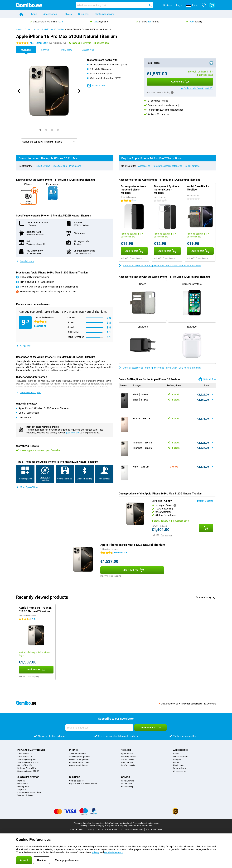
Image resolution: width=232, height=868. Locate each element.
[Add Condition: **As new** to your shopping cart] (206, 528)
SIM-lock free (96, 86)
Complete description (29, 392)
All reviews (23, 346)
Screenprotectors (181, 757)
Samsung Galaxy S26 (27, 760)
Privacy (91, 830)
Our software (127, 784)
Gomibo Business (77, 781)
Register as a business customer (83, 784)
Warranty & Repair (25, 795)
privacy (96, 852)
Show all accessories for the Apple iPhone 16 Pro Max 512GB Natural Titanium (160, 266)
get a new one (72, 433)
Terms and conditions (134, 830)
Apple (36, 29)
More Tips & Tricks (27, 487)
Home (19, 29)
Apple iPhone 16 (25, 757)
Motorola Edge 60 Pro (27, 768)
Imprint (100, 830)
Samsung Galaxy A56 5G (28, 762)
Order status (23, 784)
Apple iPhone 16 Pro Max (53, 29)
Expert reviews (43, 166)
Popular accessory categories (167, 166)
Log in (179, 5)
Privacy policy (127, 787)
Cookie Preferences (114, 830)
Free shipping (136, 258)
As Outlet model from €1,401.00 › (197, 88)
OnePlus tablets (128, 765)
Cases (176, 754)
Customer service (105, 14)
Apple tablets (127, 754)
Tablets (68, 14)
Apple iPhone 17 (25, 754)
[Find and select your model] (114, 5)
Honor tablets (127, 762)
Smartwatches (179, 768)
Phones (74, 750)
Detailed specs (25, 261)
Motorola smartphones (79, 762)
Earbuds (177, 762)
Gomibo (126, 777)
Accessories (50, 14)
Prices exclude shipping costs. (146, 823)
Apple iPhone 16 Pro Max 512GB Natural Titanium (89, 29)
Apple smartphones (78, 754)
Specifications (60, 166)
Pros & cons (75, 166)
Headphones (179, 765)
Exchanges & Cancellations (29, 792)
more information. (145, 826)
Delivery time (23, 787)
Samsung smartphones (80, 757)
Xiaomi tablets (128, 760)
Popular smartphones (31, 750)
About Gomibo (128, 781)
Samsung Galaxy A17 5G (28, 771)
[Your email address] (99, 728)
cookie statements (113, 852)
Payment (21, 781)
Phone (33, 14)
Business (83, 14)
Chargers (177, 760)
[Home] (21, 14)
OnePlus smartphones (79, 760)
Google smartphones (78, 765)
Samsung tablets (129, 757)
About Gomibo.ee (77, 830)
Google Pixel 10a (25, 765)
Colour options (192, 166)
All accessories (180, 771)
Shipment (22, 790)
